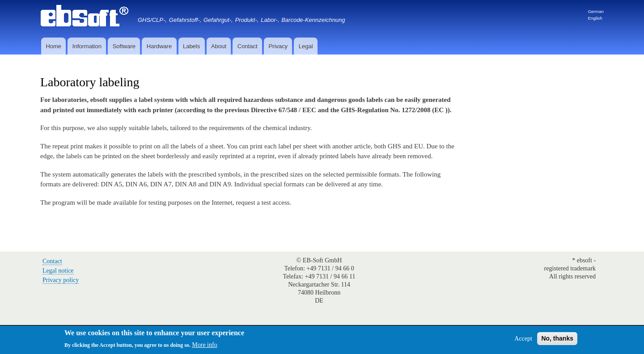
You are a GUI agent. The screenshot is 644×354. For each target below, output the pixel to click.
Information (87, 46)
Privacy (278, 46)
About (219, 46)
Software (124, 46)
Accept (523, 339)
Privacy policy (61, 280)
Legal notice (58, 271)
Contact (248, 46)
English (595, 18)
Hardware (159, 46)
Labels (191, 46)
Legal (306, 46)
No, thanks (557, 338)
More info (204, 345)
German (596, 11)
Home (53, 46)
